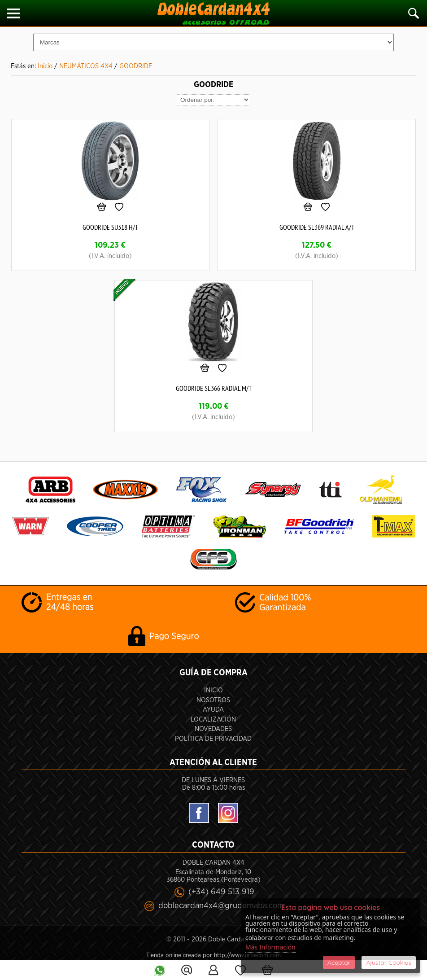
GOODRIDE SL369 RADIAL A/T (317, 227)
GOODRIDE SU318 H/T (110, 227)
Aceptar (339, 962)
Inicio (213, 690)
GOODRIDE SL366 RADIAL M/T (214, 388)
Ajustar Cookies (389, 962)
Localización (213, 720)
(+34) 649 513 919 (221, 892)
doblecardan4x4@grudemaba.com (221, 906)
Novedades (213, 729)
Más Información (270, 947)
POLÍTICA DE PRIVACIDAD (213, 739)
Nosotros (213, 700)
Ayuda (213, 710)
